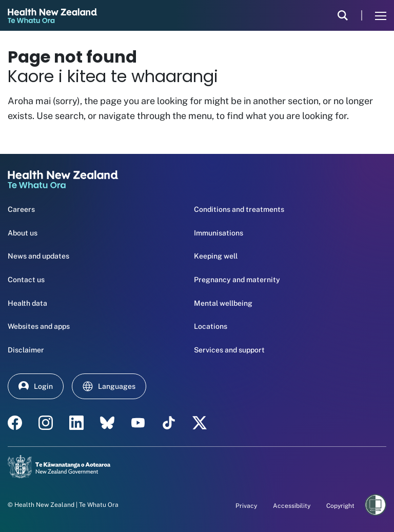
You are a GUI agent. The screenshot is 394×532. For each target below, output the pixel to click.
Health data (27, 303)
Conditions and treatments (239, 209)
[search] (343, 15)
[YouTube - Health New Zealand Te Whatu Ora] (138, 423)
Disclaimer (26, 350)
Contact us (26, 280)
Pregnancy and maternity (237, 280)
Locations (211, 326)
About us (23, 233)
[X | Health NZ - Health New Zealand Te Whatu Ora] (200, 423)
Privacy (246, 506)
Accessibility (292, 506)
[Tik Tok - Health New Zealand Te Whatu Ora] (169, 423)
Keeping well (216, 256)
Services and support (229, 350)
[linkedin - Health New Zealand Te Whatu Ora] (76, 423)
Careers (21, 209)
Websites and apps (39, 326)
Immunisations (219, 233)
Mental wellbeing (223, 303)
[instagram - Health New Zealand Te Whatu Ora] (46, 423)
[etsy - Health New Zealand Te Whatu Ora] (107, 423)
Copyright (340, 506)
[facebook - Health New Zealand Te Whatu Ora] (15, 423)
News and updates (38, 256)
